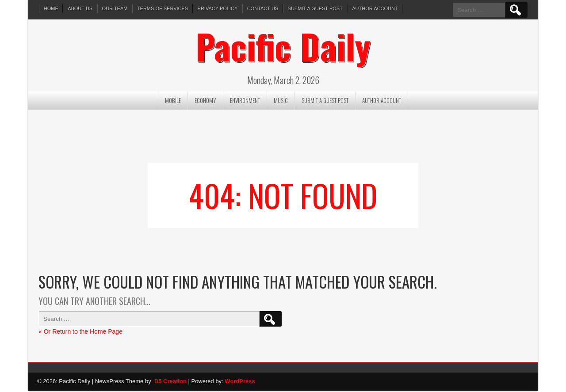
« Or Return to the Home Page (80, 333)
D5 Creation (170, 382)
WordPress (240, 382)
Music (281, 102)
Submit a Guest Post (317, 8)
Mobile (173, 102)
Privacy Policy (219, 8)
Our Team (115, 8)
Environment (245, 102)
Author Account (377, 8)
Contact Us (264, 8)
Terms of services (163, 8)
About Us (80, 8)
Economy (205, 102)
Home (51, 8)
